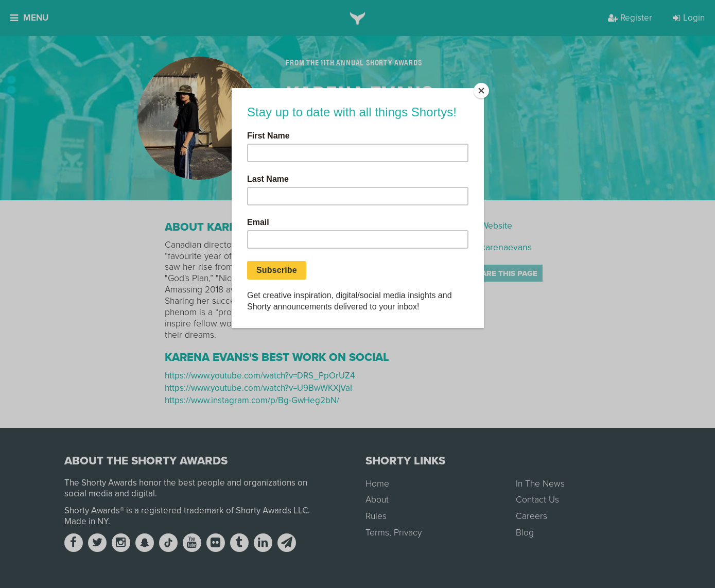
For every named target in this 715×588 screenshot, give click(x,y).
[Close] (481, 91)
